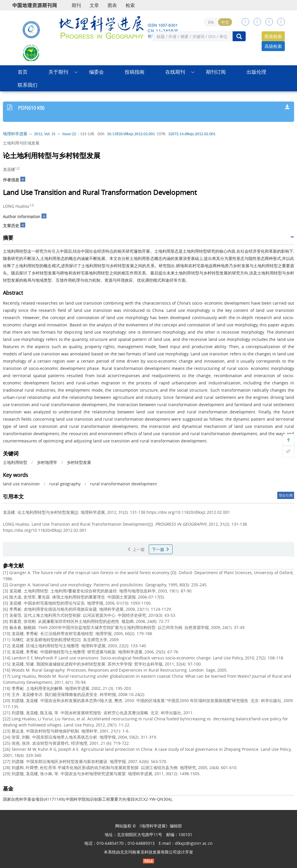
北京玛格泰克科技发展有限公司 (148, 852)
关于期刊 (58, 72)
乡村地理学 (47, 462)
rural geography (65, 484)
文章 (94, 5)
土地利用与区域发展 (21, 143)
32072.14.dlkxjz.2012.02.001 (192, 134)
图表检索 (273, 36)
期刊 (76, 5)
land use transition (21, 484)
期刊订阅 (216, 72)
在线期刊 (175, 72)
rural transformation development (124, 484)
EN (211, 22)
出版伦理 (256, 72)
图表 (112, 5)
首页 (23, 72)
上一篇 (136, 549)
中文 (225, 22)
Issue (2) (69, 134)
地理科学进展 (15, 134)
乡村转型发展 (79, 462)
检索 (130, 5)
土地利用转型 (15, 462)
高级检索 (273, 46)
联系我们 (28, 85)
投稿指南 (135, 72)
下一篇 (161, 549)
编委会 (96, 72)
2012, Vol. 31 (45, 134)
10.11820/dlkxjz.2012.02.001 (131, 134)
